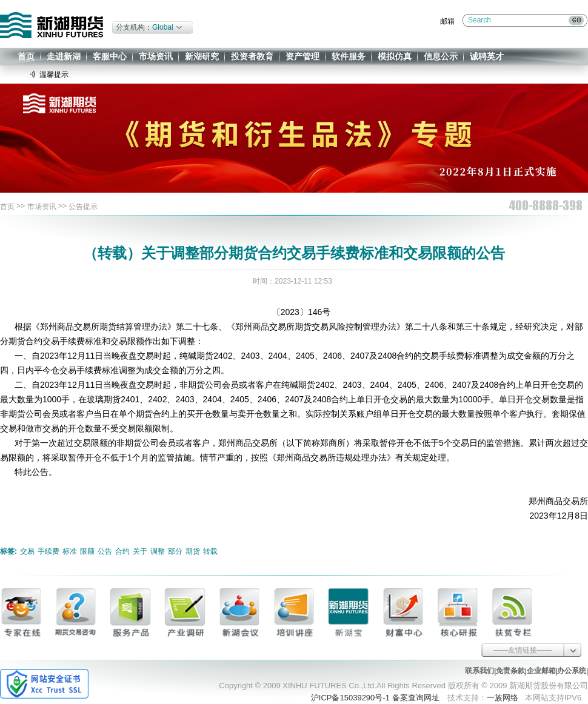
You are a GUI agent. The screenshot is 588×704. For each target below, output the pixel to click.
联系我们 (479, 671)
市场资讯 (156, 56)
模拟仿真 (395, 56)
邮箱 (447, 21)
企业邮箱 (541, 671)
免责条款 (510, 671)
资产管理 (302, 56)
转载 (210, 551)
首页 (26, 56)
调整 (158, 551)
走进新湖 (64, 56)
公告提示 (83, 207)
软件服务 (349, 56)
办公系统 (572, 671)
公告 (105, 551)
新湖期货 (52, 25)
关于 (140, 551)
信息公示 (441, 56)
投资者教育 (252, 56)
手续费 (48, 551)
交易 (27, 551)
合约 (122, 551)
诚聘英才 (487, 56)
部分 (175, 551)
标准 (70, 551)
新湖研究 (202, 56)
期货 (193, 551)
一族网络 (503, 698)
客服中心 (110, 56)
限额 (87, 551)
